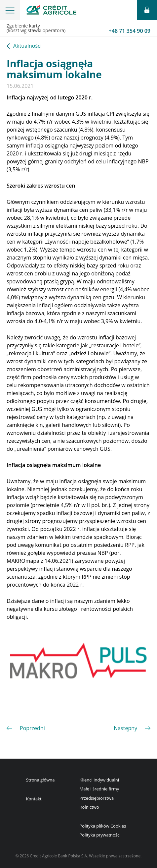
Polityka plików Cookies (103, 826)
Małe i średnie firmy (99, 789)
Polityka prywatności (100, 835)
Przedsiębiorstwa (97, 798)
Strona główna (40, 780)
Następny (125, 728)
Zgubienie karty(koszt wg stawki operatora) (78, 29)
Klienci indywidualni (99, 780)
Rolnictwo (89, 807)
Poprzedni (32, 728)
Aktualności (27, 46)
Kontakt (34, 799)
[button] (10, 10)
